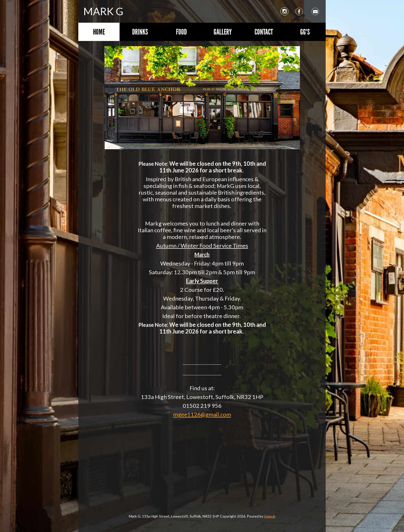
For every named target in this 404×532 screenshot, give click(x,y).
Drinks (140, 32)
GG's (305, 32)
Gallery (223, 32)
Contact (264, 32)
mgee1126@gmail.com (202, 414)
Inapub (270, 516)
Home (99, 32)
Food (181, 32)
